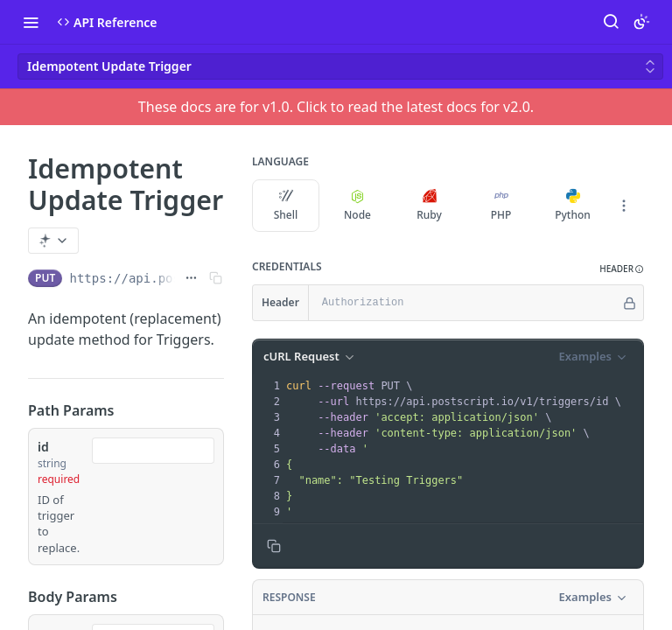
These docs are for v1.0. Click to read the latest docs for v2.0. (336, 107)
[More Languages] (624, 206)
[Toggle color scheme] (641, 22)
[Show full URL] (191, 278)
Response (289, 597)
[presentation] (463, 449)
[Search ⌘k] (611, 22)
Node (357, 206)
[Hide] (630, 303)
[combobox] (153, 451)
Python (573, 206)
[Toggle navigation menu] (31, 22)
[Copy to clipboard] (274, 546)
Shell (286, 206)
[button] (622, 269)
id (43, 447)
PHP (501, 206)
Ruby (429, 206)
